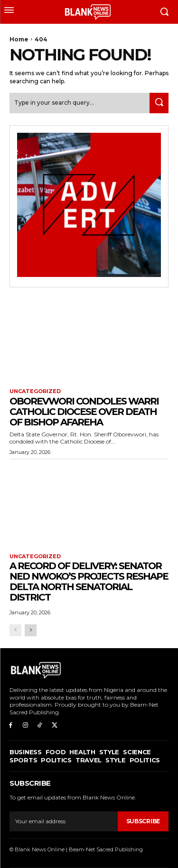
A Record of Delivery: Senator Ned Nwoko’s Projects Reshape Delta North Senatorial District (89, 582)
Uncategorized (35, 391)
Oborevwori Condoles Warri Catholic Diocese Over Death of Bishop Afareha (84, 412)
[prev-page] (15, 630)
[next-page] (31, 630)
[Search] (159, 103)
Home (19, 39)
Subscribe (143, 821)
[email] (64, 821)
